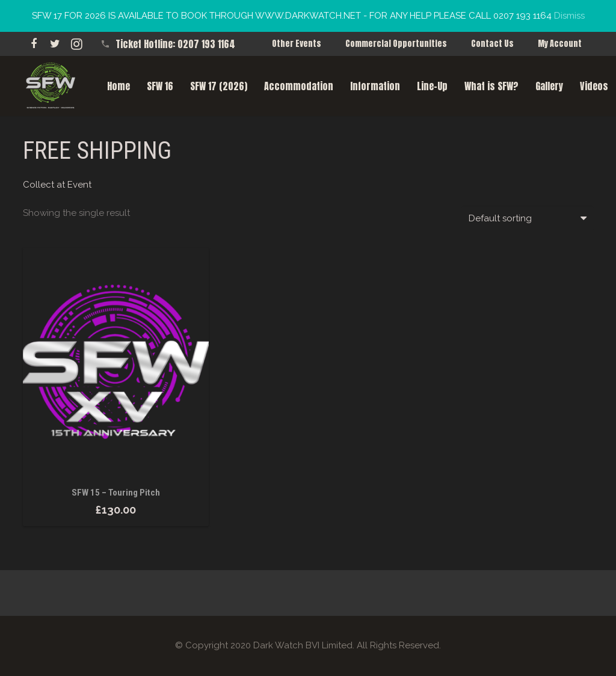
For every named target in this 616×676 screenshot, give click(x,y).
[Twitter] (55, 44)
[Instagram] (77, 44)
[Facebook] (34, 44)
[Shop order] (528, 218)
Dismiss (569, 16)
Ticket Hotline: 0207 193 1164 (175, 44)
